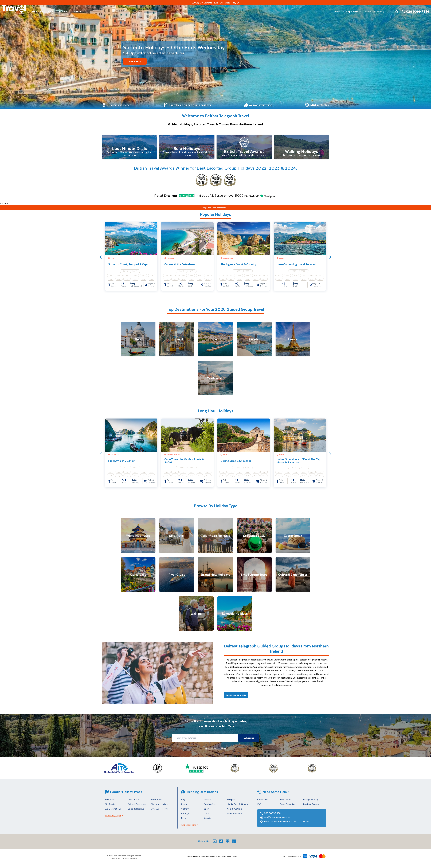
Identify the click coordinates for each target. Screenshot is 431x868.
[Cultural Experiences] (293, 575)
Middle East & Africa (238, 805)
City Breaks (110, 805)
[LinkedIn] (234, 842)
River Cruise (133, 800)
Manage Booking (311, 800)
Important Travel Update (216, 208)
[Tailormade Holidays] (215, 536)
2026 (125, 272)
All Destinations (190, 825)
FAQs (260, 805)
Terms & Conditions (208, 857)
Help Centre (353, 11)
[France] (293, 340)
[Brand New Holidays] (215, 575)
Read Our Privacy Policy (216, 749)
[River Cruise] (177, 575)
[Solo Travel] (177, 536)
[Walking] (196, 614)
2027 (135, 272)
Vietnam (185, 809)
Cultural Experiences (137, 805)
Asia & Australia (236, 809)
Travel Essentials (288, 805)
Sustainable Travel (194, 857)
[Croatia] (254, 340)
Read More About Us (236, 696)
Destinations (43, 11)
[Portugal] (177, 340)
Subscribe (248, 738)
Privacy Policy (221, 857)
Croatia (207, 800)
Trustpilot (4, 204)
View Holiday (135, 61)
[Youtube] (215, 842)
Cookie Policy (232, 857)
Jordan (207, 814)
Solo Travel (110, 800)
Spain (207, 809)
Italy (183, 800)
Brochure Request (311, 805)
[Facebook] (221, 842)
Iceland (184, 805)
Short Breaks (157, 800)
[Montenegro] (215, 379)
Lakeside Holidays (136, 809)
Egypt (184, 819)
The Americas (235, 814)
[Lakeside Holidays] (235, 614)
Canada (207, 819)
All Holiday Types (115, 816)
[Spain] (215, 340)
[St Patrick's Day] (254, 536)
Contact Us (262, 800)
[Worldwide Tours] (138, 536)
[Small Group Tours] (254, 575)
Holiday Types (70, 11)
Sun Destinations (113, 809)
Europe (231, 800)
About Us (339, 11)
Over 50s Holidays (159, 809)
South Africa (210, 805)
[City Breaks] (138, 575)
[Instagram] (228, 842)
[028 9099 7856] (416, 13)
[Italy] (138, 340)
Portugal (185, 814)
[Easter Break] (293, 536)
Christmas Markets (160, 805)
